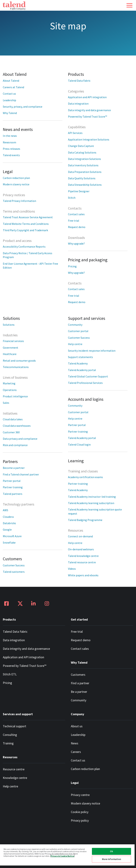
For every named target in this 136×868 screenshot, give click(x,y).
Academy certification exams (85, 477)
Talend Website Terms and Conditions (26, 224)
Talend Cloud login (79, 444)
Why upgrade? (76, 244)
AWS (5, 510)
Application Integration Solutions (89, 139)
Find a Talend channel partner (21, 474)
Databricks (9, 523)
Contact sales (76, 214)
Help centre (75, 344)
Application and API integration (87, 97)
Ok (111, 851)
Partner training (13, 487)
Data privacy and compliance (20, 439)
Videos (72, 569)
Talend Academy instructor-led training (92, 497)
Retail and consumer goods (19, 361)
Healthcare (10, 354)
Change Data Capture (81, 146)
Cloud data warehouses (17, 426)
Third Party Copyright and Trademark (25, 230)
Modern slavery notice (16, 184)
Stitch (72, 198)
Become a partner (14, 468)
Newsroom (9, 142)
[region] (67, 856)
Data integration (78, 104)
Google (7, 530)
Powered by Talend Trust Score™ (87, 117)
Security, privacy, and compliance (23, 107)
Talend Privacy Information (19, 201)
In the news (10, 136)
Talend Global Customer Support (88, 376)
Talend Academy (78, 363)
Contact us (9, 94)
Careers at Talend (13, 87)
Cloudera (8, 517)
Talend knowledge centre (83, 556)
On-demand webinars (81, 549)
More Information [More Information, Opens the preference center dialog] (112, 859)
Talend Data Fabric (79, 81)
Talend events (11, 155)
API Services (75, 133)
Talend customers (14, 572)
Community (75, 325)
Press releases (12, 149)
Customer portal (78, 331)
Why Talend (10, 113)
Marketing (9, 383)
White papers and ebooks (83, 575)
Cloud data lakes (13, 419)
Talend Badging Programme (85, 520)
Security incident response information (92, 351)
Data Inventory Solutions (83, 165)
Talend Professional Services (85, 383)
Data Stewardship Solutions (85, 185)
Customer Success (14, 565)
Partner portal (12, 481)
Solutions (9, 325)
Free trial (74, 221)
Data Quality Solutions (82, 178)
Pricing (72, 266)
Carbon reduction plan (16, 178)
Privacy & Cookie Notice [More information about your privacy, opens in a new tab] (62, 856)
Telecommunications (16, 367)
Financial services (13, 341)
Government (11, 348)
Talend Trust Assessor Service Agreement (28, 217)
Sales (6, 403)
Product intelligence (15, 396)
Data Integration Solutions (84, 159)
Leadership (9, 100)
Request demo (77, 227)
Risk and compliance (15, 445)
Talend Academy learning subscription (91, 503)
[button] (129, 5)
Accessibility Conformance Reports (24, 247)
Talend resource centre (82, 562)
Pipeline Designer (79, 191)
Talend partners (13, 494)
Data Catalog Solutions (82, 152)
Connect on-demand (80, 536)
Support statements (80, 357)
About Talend (11, 81)
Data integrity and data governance (89, 110)
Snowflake (9, 542)
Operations (10, 390)
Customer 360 (11, 432)
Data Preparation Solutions (85, 172)
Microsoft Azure (12, 536)
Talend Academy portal (82, 370)
